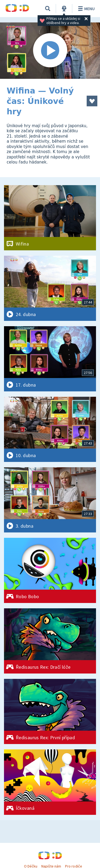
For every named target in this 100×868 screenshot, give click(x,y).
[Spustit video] (50, 51)
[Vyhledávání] (48, 9)
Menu (85, 9)
